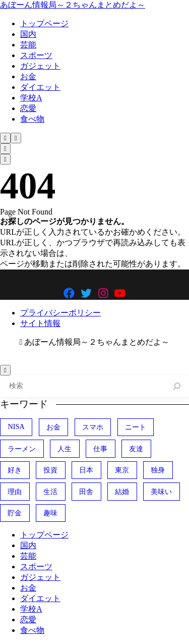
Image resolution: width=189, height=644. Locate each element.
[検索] (177, 386)
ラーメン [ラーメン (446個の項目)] (22, 449)
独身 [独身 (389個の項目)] (158, 470)
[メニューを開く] (16, 138)
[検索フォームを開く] (5, 138)
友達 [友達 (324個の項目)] (136, 449)
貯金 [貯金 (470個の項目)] (15, 513)
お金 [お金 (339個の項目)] (53, 427)
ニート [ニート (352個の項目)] (136, 427)
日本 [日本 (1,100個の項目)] (86, 470)
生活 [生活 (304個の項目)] (50, 492)
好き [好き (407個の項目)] (15, 470)
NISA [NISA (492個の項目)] (16, 426)
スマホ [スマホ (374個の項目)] (93, 427)
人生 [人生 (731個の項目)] (65, 449)
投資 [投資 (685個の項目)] (50, 470)
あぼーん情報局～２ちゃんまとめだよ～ (73, 5)
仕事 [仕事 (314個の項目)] (100, 449)
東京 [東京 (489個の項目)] (122, 470)
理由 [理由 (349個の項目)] (15, 492)
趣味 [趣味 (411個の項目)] (50, 513)
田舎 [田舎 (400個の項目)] (86, 492)
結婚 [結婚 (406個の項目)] (122, 492)
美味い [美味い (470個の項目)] (161, 492)
